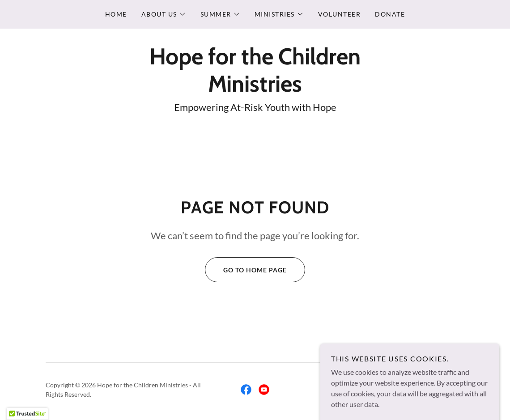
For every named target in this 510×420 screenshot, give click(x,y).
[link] (255, 89)
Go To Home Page (246, 270)
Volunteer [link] (339, 14)
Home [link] (116, 14)
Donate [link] (390, 14)
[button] (164, 14)
